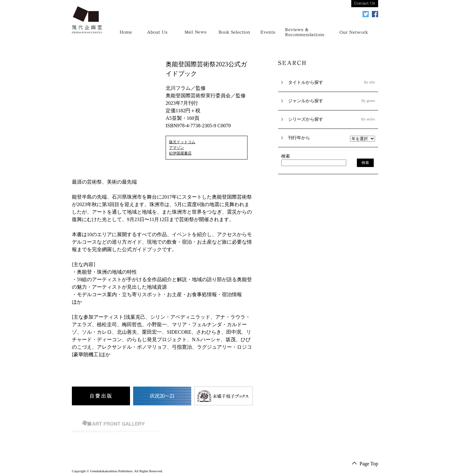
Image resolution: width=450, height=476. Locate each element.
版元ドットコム (182, 142)
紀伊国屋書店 (180, 153)
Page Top (369, 464)
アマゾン (177, 148)
